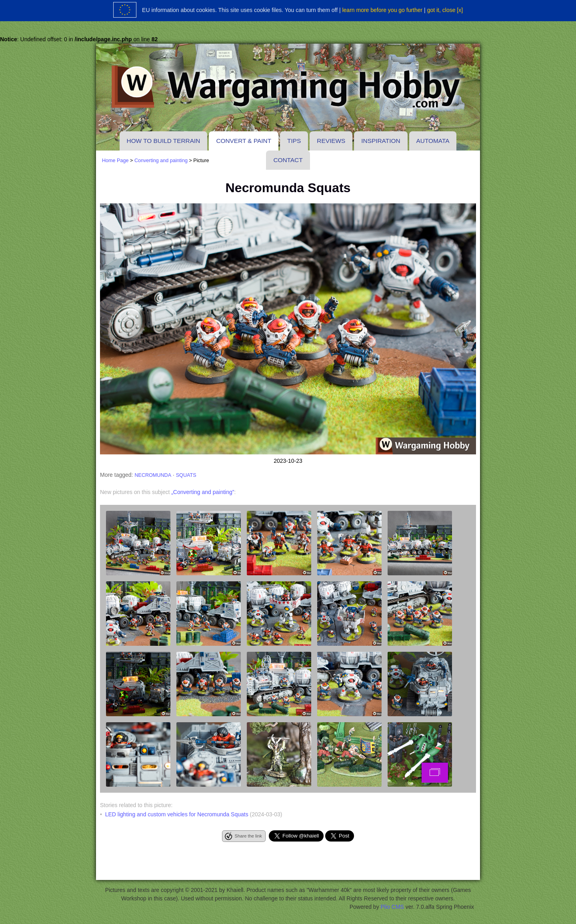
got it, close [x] (445, 10)
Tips (294, 141)
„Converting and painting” (203, 492)
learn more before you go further (382, 10)
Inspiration (381, 141)
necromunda (153, 475)
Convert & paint (244, 141)
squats (186, 475)
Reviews (331, 141)
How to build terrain (164, 141)
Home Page (115, 161)
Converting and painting (161, 161)
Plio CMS (392, 907)
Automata (433, 141)
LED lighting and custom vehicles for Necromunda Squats (177, 814)
